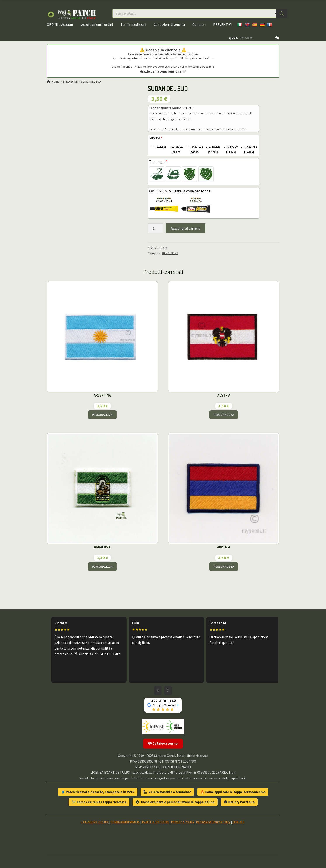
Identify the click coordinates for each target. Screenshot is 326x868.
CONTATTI (239, 822)
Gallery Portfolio (239, 802)
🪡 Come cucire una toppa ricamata (99, 802)
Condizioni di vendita (169, 24)
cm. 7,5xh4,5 (194, 150)
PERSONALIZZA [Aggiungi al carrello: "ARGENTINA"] (102, 415)
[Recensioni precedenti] (158, 691)
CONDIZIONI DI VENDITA (125, 822)
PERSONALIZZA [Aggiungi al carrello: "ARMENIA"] (224, 567)
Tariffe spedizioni (133, 24)
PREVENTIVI (222, 24)
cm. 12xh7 (230, 150)
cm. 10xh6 (212, 150)
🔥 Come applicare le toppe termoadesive (233, 792)
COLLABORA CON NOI (95, 822)
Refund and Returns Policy (213, 822)
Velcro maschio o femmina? (167, 792)
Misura (156, 138)
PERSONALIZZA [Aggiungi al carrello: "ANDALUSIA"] (102, 567)
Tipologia (158, 162)
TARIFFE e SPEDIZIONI (155, 822)
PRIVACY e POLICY (183, 822)
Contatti (199, 24)
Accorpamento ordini (97, 24)
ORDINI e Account (60, 24)
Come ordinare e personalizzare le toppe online (175, 802)
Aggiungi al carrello (186, 228)
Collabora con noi (163, 743)
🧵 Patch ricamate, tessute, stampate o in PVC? (98, 792)
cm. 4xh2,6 (158, 147)
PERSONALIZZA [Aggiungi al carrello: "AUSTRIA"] (224, 415)
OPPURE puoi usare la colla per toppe (180, 191)
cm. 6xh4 (175, 150)
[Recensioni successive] (168, 691)
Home (56, 81)
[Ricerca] (282, 14)
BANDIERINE (70, 81)
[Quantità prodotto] (155, 228)
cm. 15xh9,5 (249, 150)
